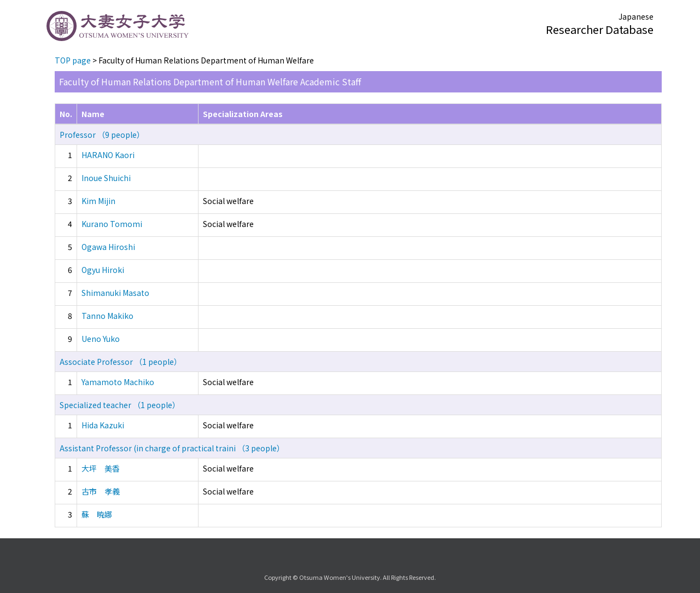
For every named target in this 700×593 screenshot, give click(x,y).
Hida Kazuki (103, 425)
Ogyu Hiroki (103, 270)
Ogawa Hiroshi (108, 247)
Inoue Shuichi (106, 178)
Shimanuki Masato (115, 293)
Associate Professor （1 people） (121, 362)
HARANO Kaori (108, 155)
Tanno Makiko (107, 316)
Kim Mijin (98, 201)
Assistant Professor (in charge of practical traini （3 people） (172, 448)
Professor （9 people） (102, 135)
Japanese (636, 16)
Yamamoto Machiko (118, 382)
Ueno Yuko (101, 339)
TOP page (73, 60)
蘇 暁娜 (97, 514)
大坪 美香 (101, 468)
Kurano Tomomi (112, 224)
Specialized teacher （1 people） (120, 405)
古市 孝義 (101, 491)
